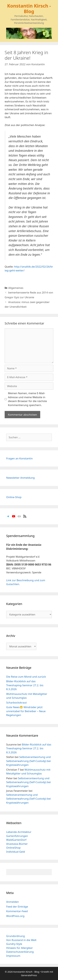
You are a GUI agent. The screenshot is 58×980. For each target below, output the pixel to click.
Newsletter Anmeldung (20, 478)
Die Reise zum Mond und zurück (26, 677)
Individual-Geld (16, 852)
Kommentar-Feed (17, 911)
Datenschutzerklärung (20, 952)
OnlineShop (13, 848)
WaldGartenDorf (16, 840)
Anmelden (13, 902)
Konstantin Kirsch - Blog (29, 9)
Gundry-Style (14, 944)
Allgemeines (16, 288)
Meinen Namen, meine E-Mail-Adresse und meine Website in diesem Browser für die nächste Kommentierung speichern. (28, 399)
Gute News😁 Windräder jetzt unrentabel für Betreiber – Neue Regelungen (26, 711)
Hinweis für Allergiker (19, 948)
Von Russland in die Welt (21, 940)
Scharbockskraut (16, 703)
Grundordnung (15, 936)
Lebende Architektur (19, 832)
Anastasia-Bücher (17, 844)
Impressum (13, 956)
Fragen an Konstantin (19, 458)
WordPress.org (15, 916)
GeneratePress (29, 975)
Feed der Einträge (17, 907)
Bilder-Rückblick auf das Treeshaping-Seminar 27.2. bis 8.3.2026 (25, 685)
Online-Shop (14, 497)
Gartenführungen (17, 836)
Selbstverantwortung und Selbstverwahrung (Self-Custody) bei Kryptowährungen (28, 761)
